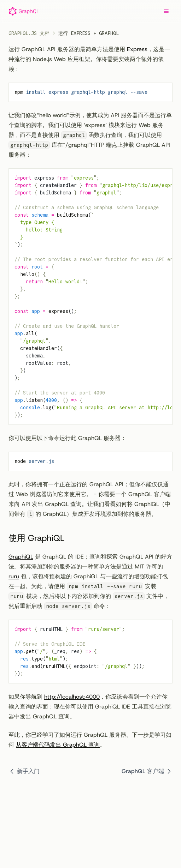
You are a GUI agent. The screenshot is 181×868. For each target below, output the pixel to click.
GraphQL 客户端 (147, 771)
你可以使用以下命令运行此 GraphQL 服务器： (67, 438)
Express (137, 49)
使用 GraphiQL (42, 538)
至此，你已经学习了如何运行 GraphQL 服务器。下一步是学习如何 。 (90, 740)
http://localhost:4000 (72, 697)
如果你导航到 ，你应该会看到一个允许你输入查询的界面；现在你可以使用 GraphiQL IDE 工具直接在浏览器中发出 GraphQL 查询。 (90, 707)
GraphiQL (21, 557)
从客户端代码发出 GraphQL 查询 (58, 745)
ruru (14, 576)
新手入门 (24, 771)
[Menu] (166, 11)
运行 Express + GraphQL (88, 33)
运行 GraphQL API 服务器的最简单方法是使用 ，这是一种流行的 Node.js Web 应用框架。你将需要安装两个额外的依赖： (89, 59)
